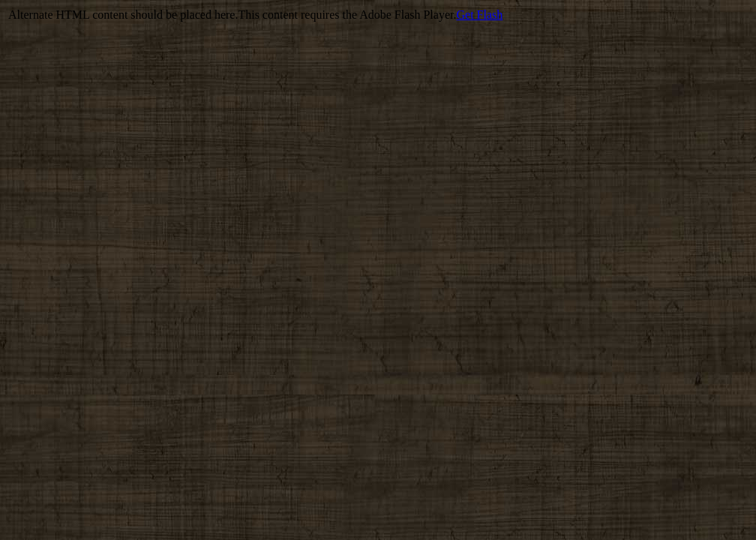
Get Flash (479, 15)
